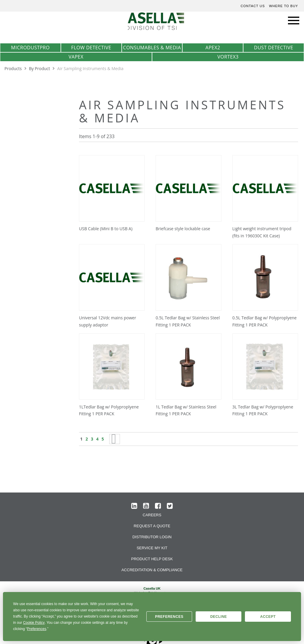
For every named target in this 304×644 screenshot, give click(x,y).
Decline (218, 617)
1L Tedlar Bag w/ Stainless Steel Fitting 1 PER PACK (186, 410)
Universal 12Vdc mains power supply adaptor (107, 321)
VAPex (76, 57)
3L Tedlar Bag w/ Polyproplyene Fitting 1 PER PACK (263, 410)
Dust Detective (274, 48)
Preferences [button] (37, 629)
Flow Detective (91, 48)
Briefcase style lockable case (183, 229)
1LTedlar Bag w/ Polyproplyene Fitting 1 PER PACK (109, 410)
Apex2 (213, 48)
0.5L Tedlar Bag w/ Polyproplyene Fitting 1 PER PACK (265, 321)
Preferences (169, 617)
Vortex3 (228, 57)
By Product (40, 68)
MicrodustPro (30, 48)
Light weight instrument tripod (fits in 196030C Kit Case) (262, 232)
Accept (268, 617)
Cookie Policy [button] (34, 623)
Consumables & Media (152, 48)
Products (14, 68)
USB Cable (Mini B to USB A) (106, 229)
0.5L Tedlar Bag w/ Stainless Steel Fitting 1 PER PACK (188, 321)
